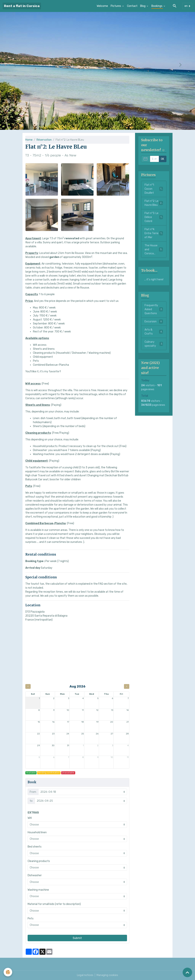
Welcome (102, 6)
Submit (77, 938)
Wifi (30, 818)
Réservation (44, 140)
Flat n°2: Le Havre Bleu (154, 203)
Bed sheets (35, 847)
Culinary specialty (154, 344)
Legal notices (85, 975)
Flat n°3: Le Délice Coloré (154, 217)
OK (163, 159)
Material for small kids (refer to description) (54, 904)
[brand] (22, 6)
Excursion (154, 321)
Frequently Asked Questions (154, 309)
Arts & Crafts (154, 332)
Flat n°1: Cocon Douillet (154, 189)
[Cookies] (8, 972)
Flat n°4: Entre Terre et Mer (154, 233)
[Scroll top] (187, 972)
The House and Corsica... (154, 249)
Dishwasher (35, 875)
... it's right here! (154, 279)
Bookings (157, 6)
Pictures (116, 6)
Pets (31, 919)
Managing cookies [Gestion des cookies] (107, 975)
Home (29, 140)
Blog (143, 6)
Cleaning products (39, 861)
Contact (132, 6)
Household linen (37, 832)
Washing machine (38, 890)
